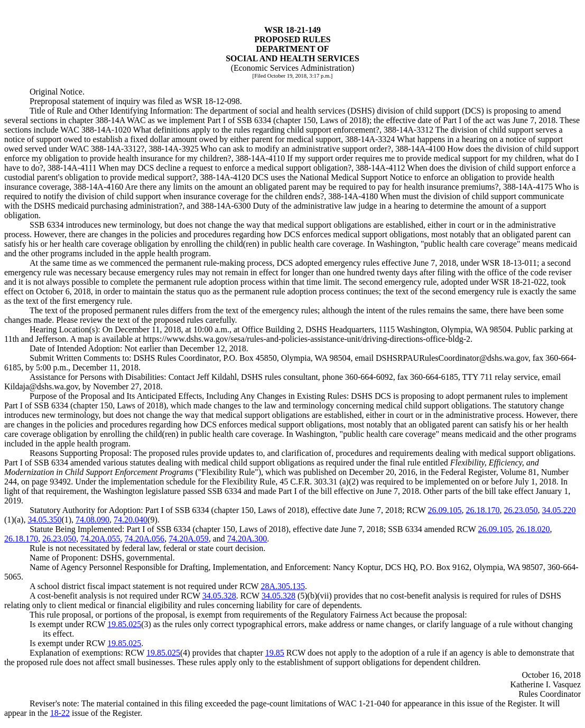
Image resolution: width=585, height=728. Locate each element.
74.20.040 (131, 520)
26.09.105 (445, 510)
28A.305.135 (283, 586)
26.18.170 (483, 510)
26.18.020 (533, 529)
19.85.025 (124, 624)
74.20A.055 (100, 539)
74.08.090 (92, 520)
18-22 (60, 713)
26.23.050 (521, 510)
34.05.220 (559, 510)
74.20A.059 (189, 539)
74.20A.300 (247, 539)
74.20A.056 (145, 539)
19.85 (275, 653)
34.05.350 (44, 520)
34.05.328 (219, 596)
